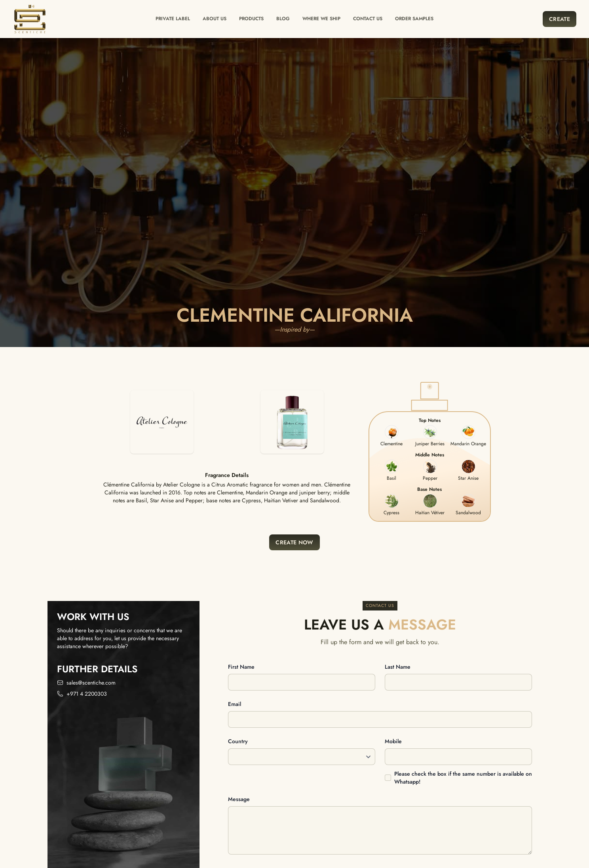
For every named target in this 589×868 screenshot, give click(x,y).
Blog (283, 19)
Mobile (393, 741)
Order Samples (414, 19)
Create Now (294, 542)
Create (560, 19)
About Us (215, 19)
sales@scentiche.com (91, 683)
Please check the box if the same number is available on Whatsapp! (463, 778)
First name (241, 667)
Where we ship (321, 19)
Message (239, 799)
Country (238, 741)
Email (235, 704)
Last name (398, 667)
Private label (173, 19)
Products (251, 19)
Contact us (368, 19)
